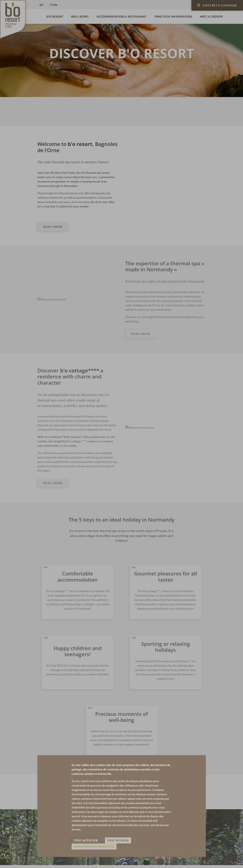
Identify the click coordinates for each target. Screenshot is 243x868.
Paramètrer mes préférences (94, 846)
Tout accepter (86, 840)
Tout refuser (118, 840)
